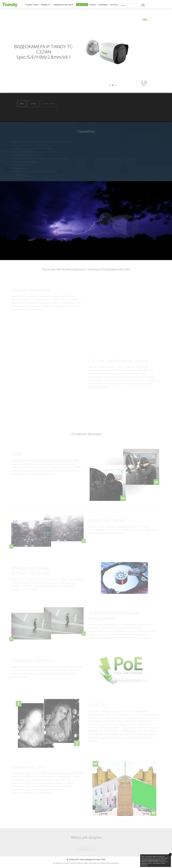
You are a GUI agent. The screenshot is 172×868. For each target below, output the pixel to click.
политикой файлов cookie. (150, 860)
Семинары (103, 5)
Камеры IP (45, 5)
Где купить (82, 5)
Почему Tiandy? (32, 5)
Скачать (93, 5)
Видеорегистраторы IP (63, 5)
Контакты (114, 5)
